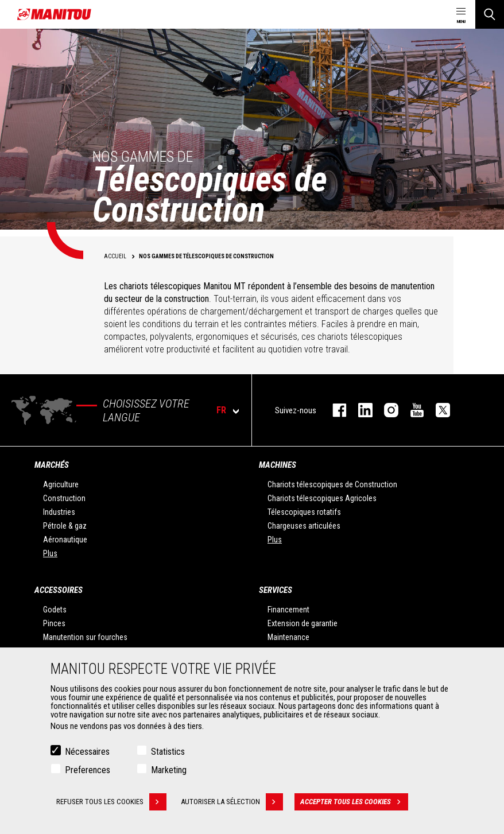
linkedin (360, 410)
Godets (55, 610)
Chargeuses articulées (304, 526)
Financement (288, 610)
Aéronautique (65, 540)
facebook (334, 410)
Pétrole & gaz (65, 526)
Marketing (169, 770)
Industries (59, 512)
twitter (437, 410)
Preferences (88, 770)
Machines (278, 465)
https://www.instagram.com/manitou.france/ (385, 410)
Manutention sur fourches (85, 637)
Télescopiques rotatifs (304, 512)
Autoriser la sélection (232, 802)
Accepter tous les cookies (354, 802)
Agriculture (61, 484)
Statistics (168, 752)
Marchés (52, 465)
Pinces (54, 623)
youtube (411, 410)
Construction (64, 498)
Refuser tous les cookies (111, 802)
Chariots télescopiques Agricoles (322, 498)
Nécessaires (87, 752)
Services (276, 590)
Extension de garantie (303, 623)
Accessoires (59, 590)
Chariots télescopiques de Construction (332, 484)
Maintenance (288, 637)
